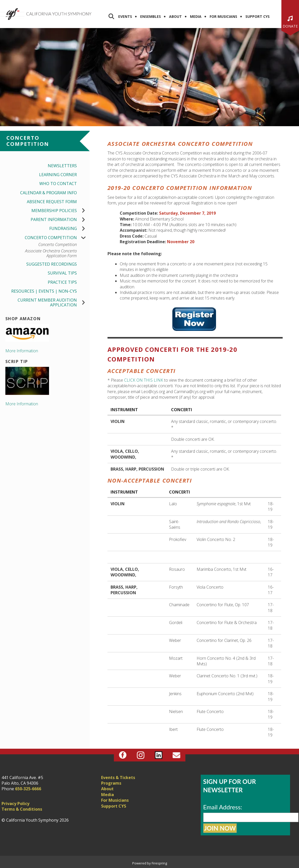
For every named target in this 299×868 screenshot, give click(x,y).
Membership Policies (61, 211)
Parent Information (60, 220)
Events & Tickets (118, 778)
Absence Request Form (52, 202)
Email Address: (223, 807)
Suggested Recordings (52, 264)
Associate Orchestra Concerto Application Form (51, 253)
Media (196, 16)
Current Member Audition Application (54, 303)
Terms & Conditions (22, 809)
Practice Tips (62, 282)
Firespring (159, 863)
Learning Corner (58, 175)
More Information (22, 351)
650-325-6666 (28, 789)
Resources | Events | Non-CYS (44, 291)
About (175, 16)
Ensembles (151, 16)
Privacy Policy (15, 804)
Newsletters (62, 166)
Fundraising (69, 229)
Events (125, 16)
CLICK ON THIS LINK (144, 380)
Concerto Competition (57, 238)
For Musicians (223, 16)
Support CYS (258, 16)
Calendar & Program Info (49, 193)
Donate (290, 26)
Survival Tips (62, 273)
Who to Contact (58, 184)
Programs (111, 783)
